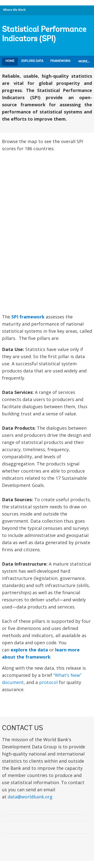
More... (84, 62)
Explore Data (32, 61)
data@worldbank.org (30, 797)
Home (10, 61)
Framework (60, 61)
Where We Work (14, 10)
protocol (48, 682)
